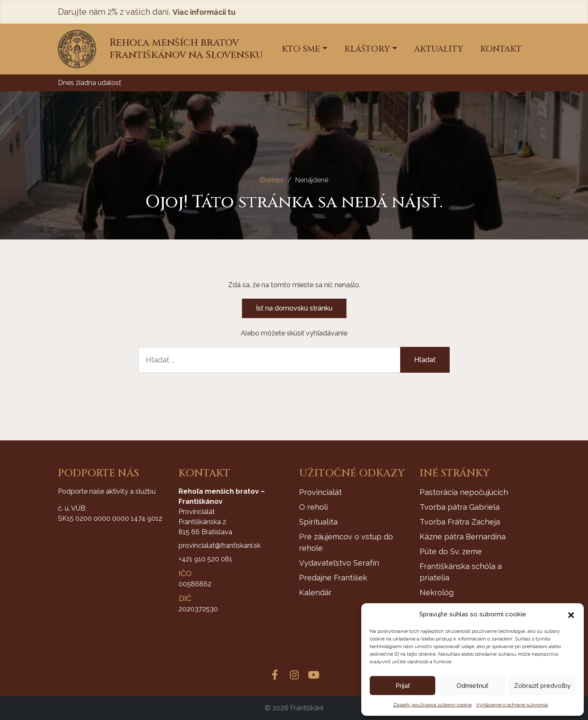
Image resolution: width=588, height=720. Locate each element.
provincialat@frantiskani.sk (220, 545)
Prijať (403, 686)
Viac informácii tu (209, 12)
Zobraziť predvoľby (542, 686)
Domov (272, 180)
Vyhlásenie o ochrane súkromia (512, 705)
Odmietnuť (472, 686)
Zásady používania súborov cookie (432, 705)
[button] (571, 614)
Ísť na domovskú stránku (294, 308)
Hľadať (425, 360)
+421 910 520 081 (205, 559)
